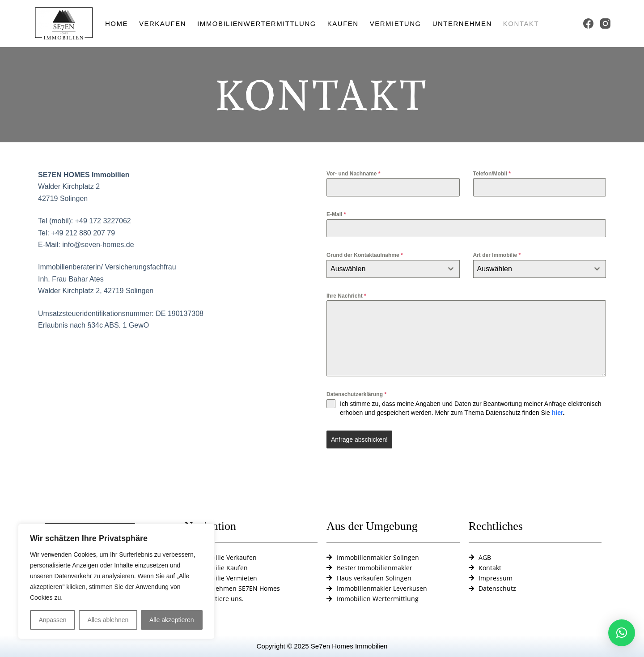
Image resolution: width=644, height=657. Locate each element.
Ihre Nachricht (346, 296)
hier (557, 413)
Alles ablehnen (108, 620)
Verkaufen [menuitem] (163, 23)
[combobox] (393, 269)
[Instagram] (605, 23)
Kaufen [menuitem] (343, 23)
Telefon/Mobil (492, 174)
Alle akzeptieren (172, 620)
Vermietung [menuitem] (396, 23)
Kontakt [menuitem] (521, 23)
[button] (622, 633)
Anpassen (52, 620)
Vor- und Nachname (353, 174)
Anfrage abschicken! (359, 439)
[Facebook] (588, 23)
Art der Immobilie (497, 255)
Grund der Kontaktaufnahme (365, 255)
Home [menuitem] (117, 23)
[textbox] (385, 269)
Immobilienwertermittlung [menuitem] (257, 23)
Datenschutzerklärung (356, 394)
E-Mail (336, 214)
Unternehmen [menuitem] (462, 23)
